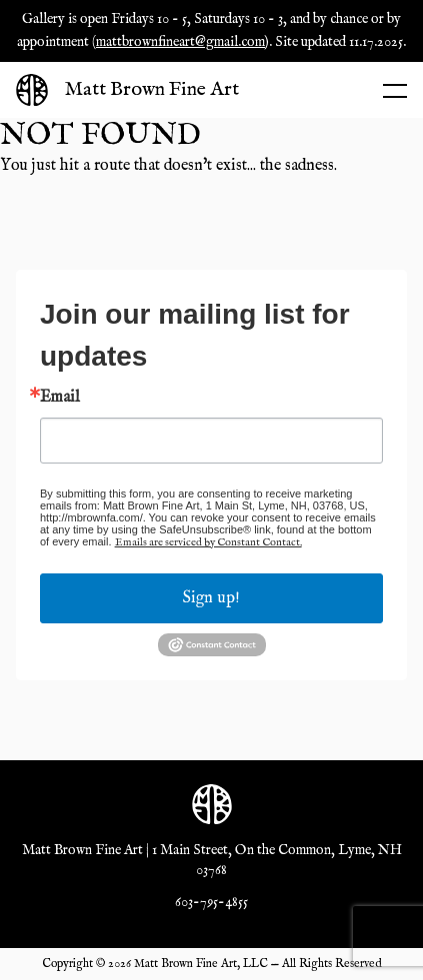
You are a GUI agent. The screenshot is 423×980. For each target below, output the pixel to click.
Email (60, 398)
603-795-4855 (211, 902)
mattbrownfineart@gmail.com (180, 42)
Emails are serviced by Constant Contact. (208, 542)
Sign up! (211, 598)
